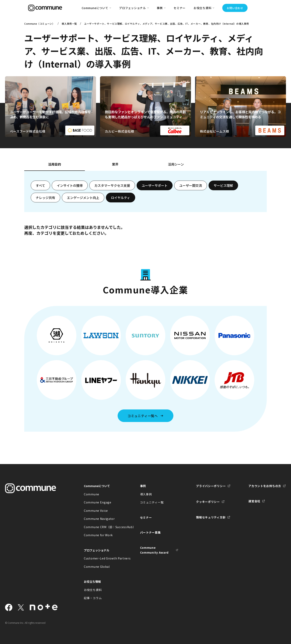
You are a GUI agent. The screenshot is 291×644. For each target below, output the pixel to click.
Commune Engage (98, 502)
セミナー (180, 8)
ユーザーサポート (155, 185)
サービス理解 (223, 185)
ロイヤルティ (121, 198)
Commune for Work (98, 535)
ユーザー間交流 (191, 185)
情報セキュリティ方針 (211, 517)
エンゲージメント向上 (83, 198)
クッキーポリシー (208, 502)
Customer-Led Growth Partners (103, 558)
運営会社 (254, 501)
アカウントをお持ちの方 (265, 486)
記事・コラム (93, 598)
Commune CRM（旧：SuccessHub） (103, 527)
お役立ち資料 (93, 590)
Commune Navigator (99, 519)
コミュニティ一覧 (152, 502)
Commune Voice (96, 511)
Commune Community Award (154, 550)
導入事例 (146, 494)
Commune (92, 494)
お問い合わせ (235, 8)
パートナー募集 (150, 532)
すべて (40, 185)
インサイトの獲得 (70, 185)
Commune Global (97, 567)
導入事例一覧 (69, 24)
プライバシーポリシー (211, 486)
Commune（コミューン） (39, 24)
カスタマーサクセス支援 (112, 185)
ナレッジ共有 (45, 198)
